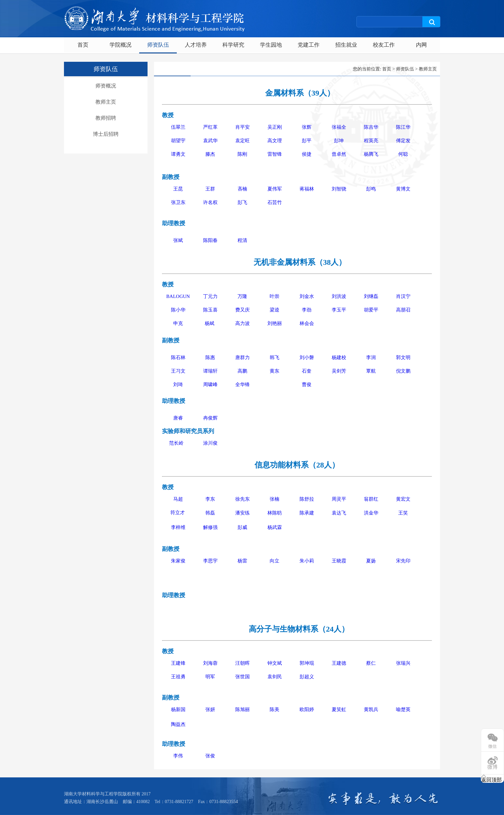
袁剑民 (275, 677)
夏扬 (371, 561)
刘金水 (307, 296)
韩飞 (274, 357)
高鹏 (242, 371)
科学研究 (233, 45)
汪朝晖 (243, 663)
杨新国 (178, 709)
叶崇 (274, 296)
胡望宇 (178, 141)
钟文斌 (275, 663)
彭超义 (307, 677)
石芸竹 (275, 202)
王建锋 (178, 663)
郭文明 (403, 357)
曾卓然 (339, 154)
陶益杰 (178, 724)
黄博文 (403, 189)
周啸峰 (210, 384)
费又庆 (243, 310)
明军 (210, 677)
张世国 (243, 677)
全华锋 (243, 384)
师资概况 (106, 86)
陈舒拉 (307, 499)
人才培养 (196, 45)
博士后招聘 (106, 134)
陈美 (274, 709)
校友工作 (384, 45)
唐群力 (243, 357)
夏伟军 (275, 189)
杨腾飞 (371, 154)
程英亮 (371, 141)
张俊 (210, 756)
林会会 (307, 323)
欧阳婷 (307, 709)
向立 (274, 561)
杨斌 (210, 323)
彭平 (307, 141)
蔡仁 (371, 663)
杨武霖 (275, 527)
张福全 (339, 127)
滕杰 (210, 154)
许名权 (210, 202)
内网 (421, 45)
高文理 (275, 141)
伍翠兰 (178, 127)
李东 (210, 499)
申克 (178, 323)
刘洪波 (339, 296)
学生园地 (271, 45)
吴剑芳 (339, 371)
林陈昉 (275, 513)
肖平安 (243, 127)
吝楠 (242, 189)
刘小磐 (307, 357)
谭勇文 (178, 154)
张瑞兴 (403, 663)
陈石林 (178, 357)
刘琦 (178, 384)
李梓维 (178, 527)
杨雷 (242, 561)
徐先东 (243, 499)
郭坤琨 (307, 663)
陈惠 (210, 357)
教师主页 (106, 102)
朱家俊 (178, 561)
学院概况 (121, 45)
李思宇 (210, 561)
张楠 (274, 499)
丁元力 (210, 296)
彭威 (242, 527)
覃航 (371, 371)
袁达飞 (339, 513)
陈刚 (242, 154)
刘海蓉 (210, 663)
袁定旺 (243, 141)
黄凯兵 (371, 709)
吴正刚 (275, 127)
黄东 (274, 371)
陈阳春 (210, 240)
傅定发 (403, 141)
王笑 (403, 513)
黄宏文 (403, 499)
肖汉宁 (403, 296)
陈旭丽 (243, 709)
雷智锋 (275, 154)
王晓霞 (339, 561)
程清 (242, 240)
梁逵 (274, 310)
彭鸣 (371, 189)
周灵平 (339, 499)
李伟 (178, 756)
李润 (371, 357)
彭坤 (339, 141)
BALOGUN (178, 296)
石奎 (307, 371)
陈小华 (178, 310)
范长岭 (176, 443)
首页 (83, 45)
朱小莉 (307, 561)
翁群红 (371, 499)
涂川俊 (210, 443)
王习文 (178, 371)
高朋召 (403, 310)
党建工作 (309, 45)
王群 (210, 189)
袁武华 (210, 141)
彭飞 (242, 202)
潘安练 (243, 513)
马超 (178, 499)
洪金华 (371, 513)
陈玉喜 (210, 310)
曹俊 (307, 384)
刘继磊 (371, 296)
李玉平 (339, 310)
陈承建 (307, 513)
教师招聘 (106, 118)
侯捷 (307, 154)
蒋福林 (307, 189)
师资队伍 (158, 45)
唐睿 (178, 418)
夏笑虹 (339, 709)
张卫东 (178, 202)
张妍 (210, 709)
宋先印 (403, 561)
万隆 (242, 296)
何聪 (403, 154)
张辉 (307, 127)
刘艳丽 (275, 323)
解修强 (210, 527)
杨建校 (339, 357)
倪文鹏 (403, 371)
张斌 (178, 240)
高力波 (243, 323)
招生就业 (346, 45)
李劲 (307, 310)
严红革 (210, 127)
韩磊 (210, 513)
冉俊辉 (210, 418)
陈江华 (403, 127)
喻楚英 (403, 709)
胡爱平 (371, 310)
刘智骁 (339, 189)
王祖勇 (178, 677)
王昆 (178, 189)
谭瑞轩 (210, 371)
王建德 (339, 663)
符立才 (178, 513)
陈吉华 (371, 127)
